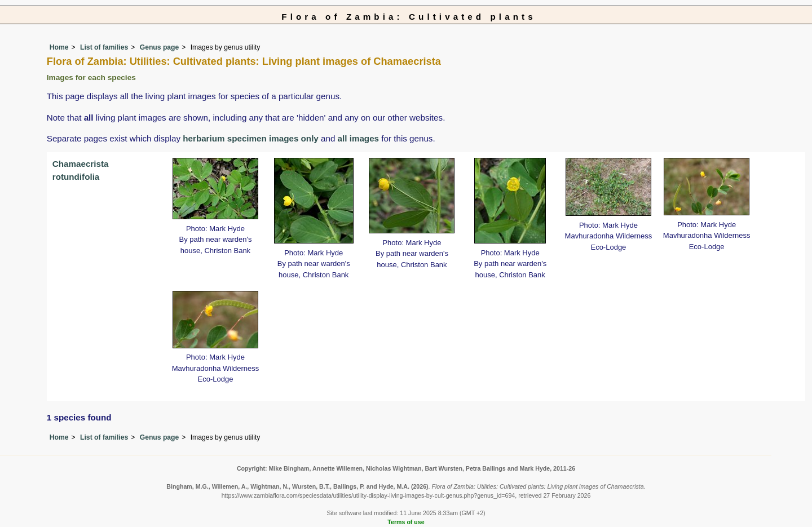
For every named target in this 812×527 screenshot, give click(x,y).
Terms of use (406, 522)
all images (358, 138)
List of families (104, 47)
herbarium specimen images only (251, 138)
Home (59, 47)
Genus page (160, 47)
